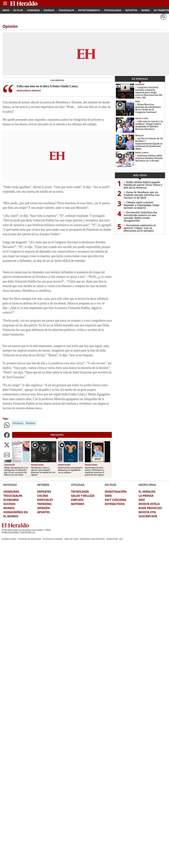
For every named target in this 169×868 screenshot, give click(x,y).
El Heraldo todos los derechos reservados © (26, 530)
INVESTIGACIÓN (116, 492)
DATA (108, 496)
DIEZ (142, 500)
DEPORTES (44, 492)
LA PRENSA (146, 496)
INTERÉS (43, 485)
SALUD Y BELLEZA (83, 496)
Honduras (30, 423)
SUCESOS (9, 504)
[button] (7, 425)
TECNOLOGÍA (80, 492)
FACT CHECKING (116, 500)
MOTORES (78, 504)
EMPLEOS (77, 500)
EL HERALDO (147, 492)
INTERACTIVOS (115, 504)
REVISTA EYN (147, 512)
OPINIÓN (44, 508)
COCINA (43, 496)
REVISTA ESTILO (149, 504)
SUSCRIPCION (148, 516)
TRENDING (44, 504)
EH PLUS (111, 485)
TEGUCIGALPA (13, 496)
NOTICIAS (10, 485)
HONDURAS (11, 492)
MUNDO (9, 508)
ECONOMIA (11, 500)
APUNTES (43, 512)
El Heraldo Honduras (13, 423)
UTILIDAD (78, 485)
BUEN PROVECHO (150, 508)
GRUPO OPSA (147, 485)
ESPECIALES (45, 500)
